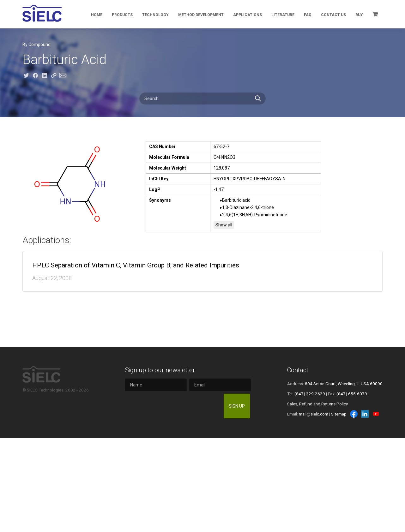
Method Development (201, 15)
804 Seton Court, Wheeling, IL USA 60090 (344, 384)
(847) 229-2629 (310, 394)
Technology (155, 15)
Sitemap (339, 414)
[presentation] (172, 406)
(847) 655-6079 (352, 394)
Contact (298, 370)
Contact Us (333, 15)
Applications (248, 15)
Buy (359, 15)
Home (97, 15)
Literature (283, 15)
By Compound (36, 45)
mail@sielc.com (314, 414)
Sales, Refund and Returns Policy (317, 404)
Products (122, 15)
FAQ (308, 15)
